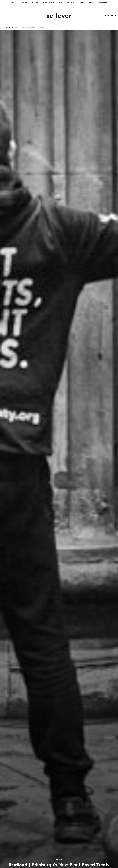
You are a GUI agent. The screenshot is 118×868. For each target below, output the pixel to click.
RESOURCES (103, 3)
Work (82, 3)
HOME (13, 3)
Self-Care (71, 3)
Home (5, 27)
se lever (59, 15)
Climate (35, 3)
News (91, 3)
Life (61, 3)
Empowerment (49, 3)
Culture (24, 3)
